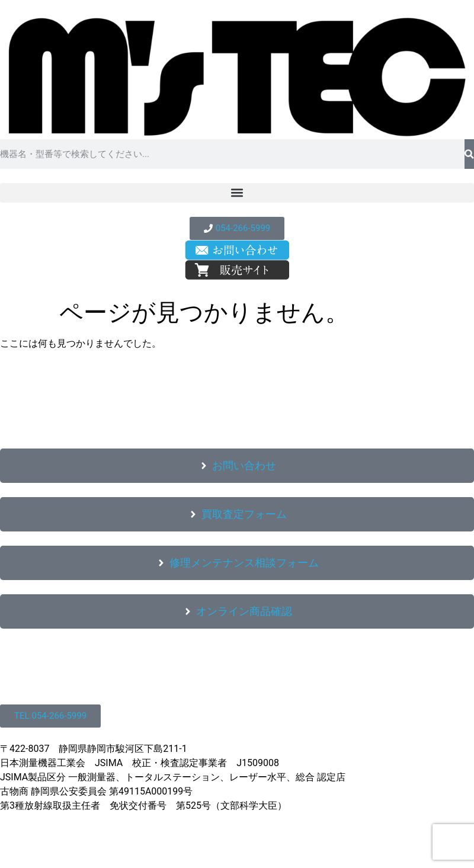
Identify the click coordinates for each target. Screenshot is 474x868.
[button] (237, 193)
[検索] (469, 154)
